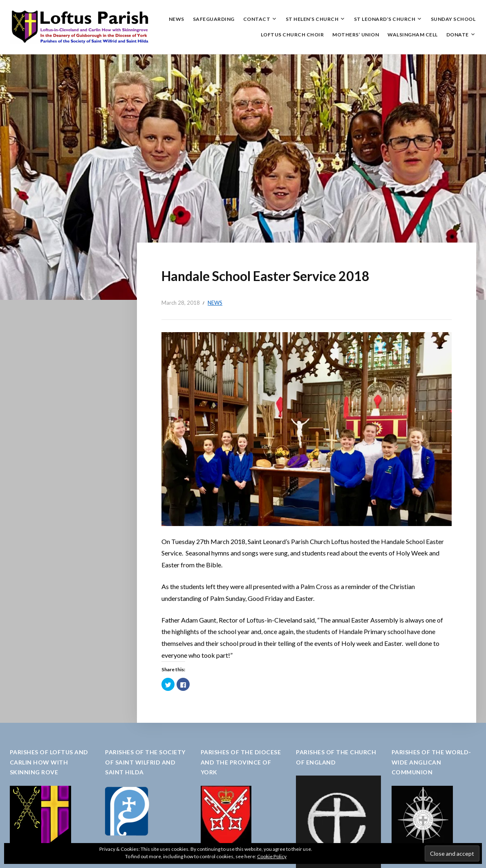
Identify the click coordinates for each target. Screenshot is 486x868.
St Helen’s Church (312, 19)
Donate (458, 35)
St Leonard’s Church (385, 19)
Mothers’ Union (356, 35)
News (177, 19)
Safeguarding (214, 19)
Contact (257, 19)
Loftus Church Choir (292, 35)
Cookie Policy (272, 856)
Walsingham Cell (413, 35)
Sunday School (453, 19)
